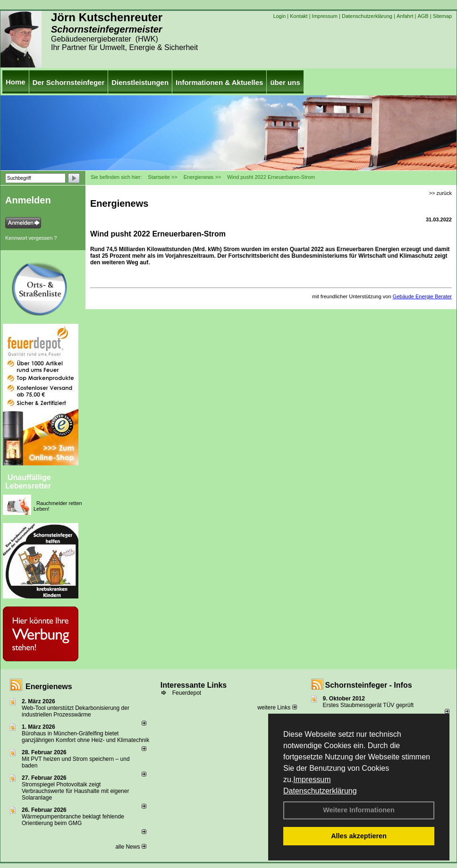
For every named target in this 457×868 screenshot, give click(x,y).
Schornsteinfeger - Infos (369, 685)
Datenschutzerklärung (320, 791)
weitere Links (277, 708)
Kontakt (299, 16)
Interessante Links (194, 685)
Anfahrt (405, 16)
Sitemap (442, 16)
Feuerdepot (187, 693)
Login (279, 16)
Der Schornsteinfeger (69, 82)
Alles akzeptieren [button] (359, 836)
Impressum (312, 780)
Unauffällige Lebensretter (28, 482)
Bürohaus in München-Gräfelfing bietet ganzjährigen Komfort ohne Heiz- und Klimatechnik (85, 737)
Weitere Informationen (359, 810)
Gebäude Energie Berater (422, 296)
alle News (131, 847)
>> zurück (440, 193)
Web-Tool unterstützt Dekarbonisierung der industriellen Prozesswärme (76, 711)
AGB (423, 16)
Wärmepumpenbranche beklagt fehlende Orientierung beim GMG (73, 820)
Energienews (49, 687)
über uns (285, 82)
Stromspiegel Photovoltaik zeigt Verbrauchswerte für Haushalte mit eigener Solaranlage (75, 791)
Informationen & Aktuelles (219, 82)
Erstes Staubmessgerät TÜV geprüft (368, 705)
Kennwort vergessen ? (31, 238)
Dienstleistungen (140, 82)
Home (16, 82)
